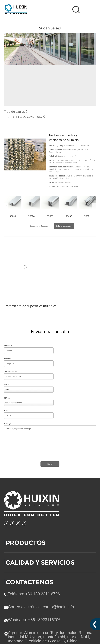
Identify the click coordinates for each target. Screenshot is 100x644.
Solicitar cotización (64, 226)
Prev (6, 206)
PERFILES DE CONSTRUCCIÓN (29, 117)
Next (94, 206)
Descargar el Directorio (39, 226)
